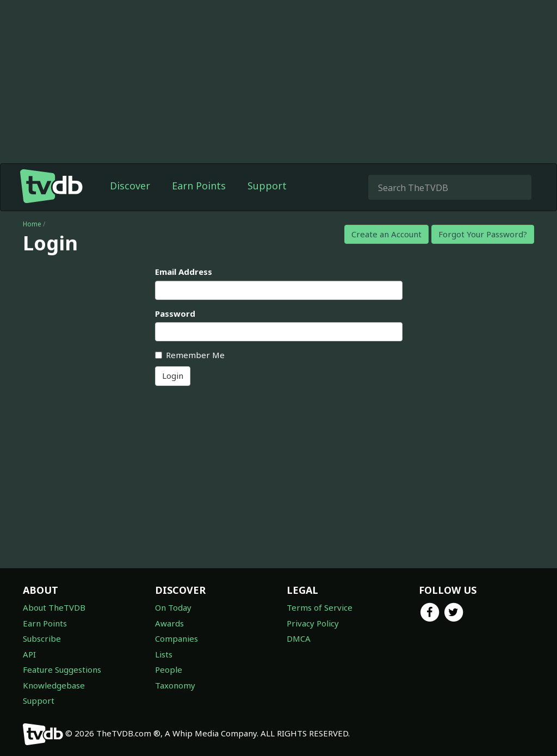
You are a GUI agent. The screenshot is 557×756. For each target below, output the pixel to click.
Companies (177, 638)
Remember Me (190, 355)
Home (32, 224)
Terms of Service (320, 607)
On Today (173, 607)
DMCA (299, 638)
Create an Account (386, 234)
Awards (169, 623)
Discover (130, 186)
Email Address (184, 272)
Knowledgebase (54, 685)
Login (173, 376)
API (29, 654)
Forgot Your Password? (483, 234)
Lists (164, 654)
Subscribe (42, 638)
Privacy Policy (313, 623)
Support (267, 186)
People (169, 669)
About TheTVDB (54, 607)
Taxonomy (175, 685)
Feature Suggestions (62, 669)
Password (175, 314)
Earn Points (199, 186)
